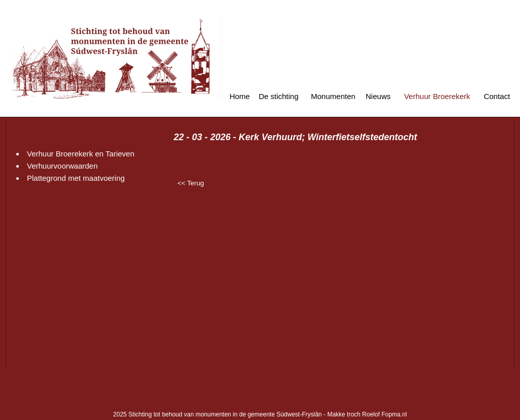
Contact (497, 96)
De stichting (278, 96)
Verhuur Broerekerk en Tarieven (81, 154)
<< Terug (190, 183)
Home (240, 96)
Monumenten (333, 96)
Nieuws (378, 96)
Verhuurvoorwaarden (62, 166)
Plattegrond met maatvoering (76, 178)
